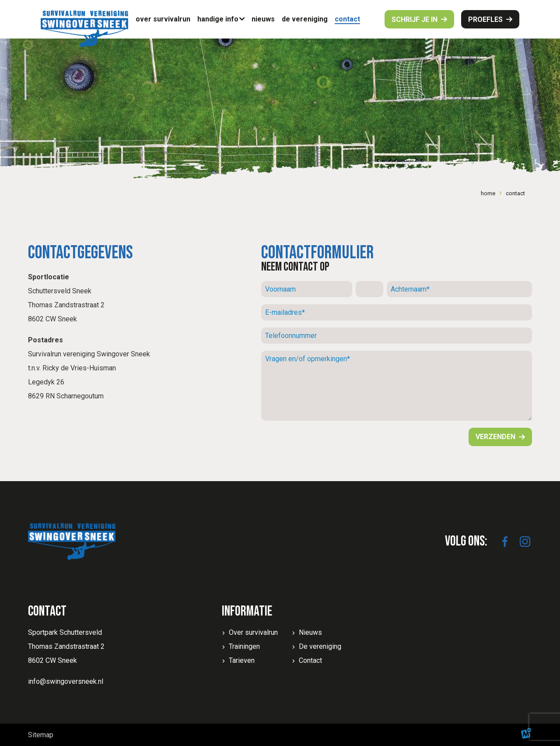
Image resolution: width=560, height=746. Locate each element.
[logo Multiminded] (526, 735)
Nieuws (310, 632)
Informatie (247, 611)
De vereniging (320, 646)
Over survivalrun (253, 632)
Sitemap (41, 735)
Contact (310, 660)
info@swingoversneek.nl (66, 681)
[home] (84, 29)
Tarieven (242, 660)
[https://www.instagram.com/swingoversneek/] (525, 542)
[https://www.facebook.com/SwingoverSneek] (505, 542)
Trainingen (244, 646)
